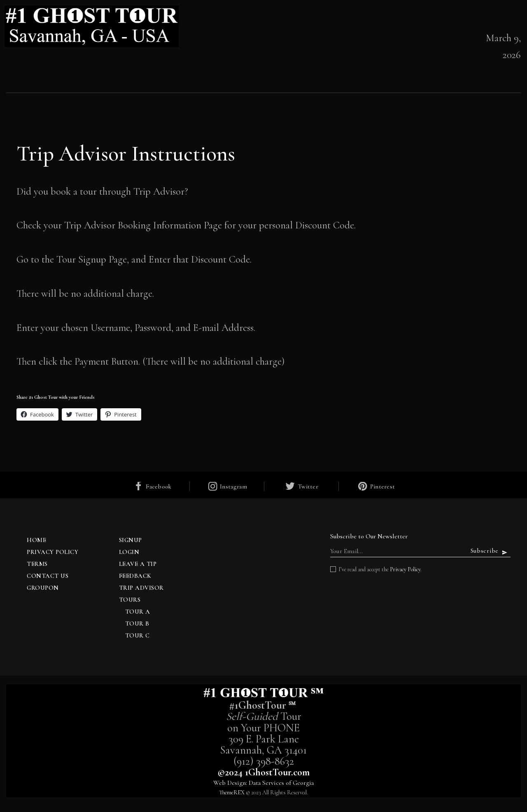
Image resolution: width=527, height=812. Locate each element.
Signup (131, 540)
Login (129, 552)
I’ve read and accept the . (380, 569)
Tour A (138, 612)
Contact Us (48, 576)
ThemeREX (232, 792)
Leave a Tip (138, 564)
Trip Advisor (141, 588)
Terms (37, 564)
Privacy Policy (52, 552)
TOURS (130, 600)
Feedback (135, 576)
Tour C (138, 635)
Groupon (43, 588)
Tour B (137, 624)
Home (36, 540)
